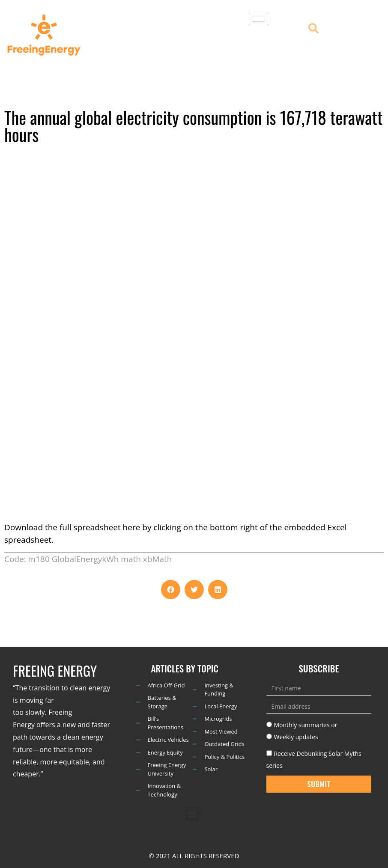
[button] (171, 590)
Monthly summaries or (305, 725)
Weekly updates (296, 737)
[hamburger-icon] (258, 19)
